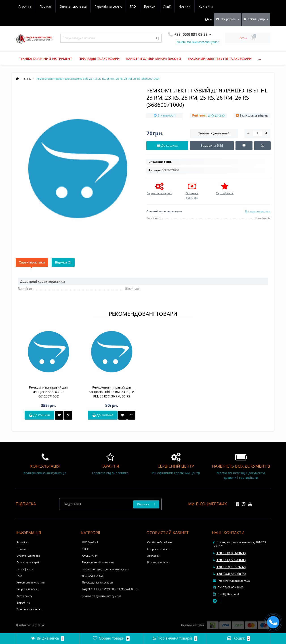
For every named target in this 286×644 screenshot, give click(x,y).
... (260, 59)
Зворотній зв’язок (28, 589)
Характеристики (32, 262)
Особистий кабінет (160, 542)
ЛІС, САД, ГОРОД (93, 576)
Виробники (24, 603)
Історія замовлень (159, 549)
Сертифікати (25, 569)
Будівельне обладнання (98, 562)
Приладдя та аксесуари (99, 59)
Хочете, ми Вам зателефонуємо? (198, 42)
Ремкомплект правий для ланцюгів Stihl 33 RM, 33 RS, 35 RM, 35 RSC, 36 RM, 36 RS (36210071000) (112, 392)
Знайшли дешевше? (214, 133)
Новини (184, 6)
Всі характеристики (258, 211)
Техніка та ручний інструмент (45, 59)
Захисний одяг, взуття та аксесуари (220, 59)
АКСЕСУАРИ (90, 556)
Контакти (206, 6)
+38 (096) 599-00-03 (229, 560)
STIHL (86, 549)
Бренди (150, 6)
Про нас (45, 6)
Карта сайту (24, 596)
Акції (167, 6)
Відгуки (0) (63, 262)
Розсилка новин (158, 562)
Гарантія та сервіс (108, 6)
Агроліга (25, 6)
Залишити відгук (254, 115)
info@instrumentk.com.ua (231, 581)
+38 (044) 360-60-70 (229, 574)
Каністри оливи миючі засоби (154, 59)
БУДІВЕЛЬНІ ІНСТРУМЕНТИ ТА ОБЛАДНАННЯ (111, 589)
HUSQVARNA (90, 542)
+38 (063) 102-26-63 (229, 567)
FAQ (133, 6)
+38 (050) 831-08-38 (229, 553)
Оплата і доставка (73, 6)
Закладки (153, 556)
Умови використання (31, 582)
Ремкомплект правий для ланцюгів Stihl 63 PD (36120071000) (48, 392)
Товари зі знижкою (29, 609)
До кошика (39, 415)
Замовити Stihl (212, 145)
